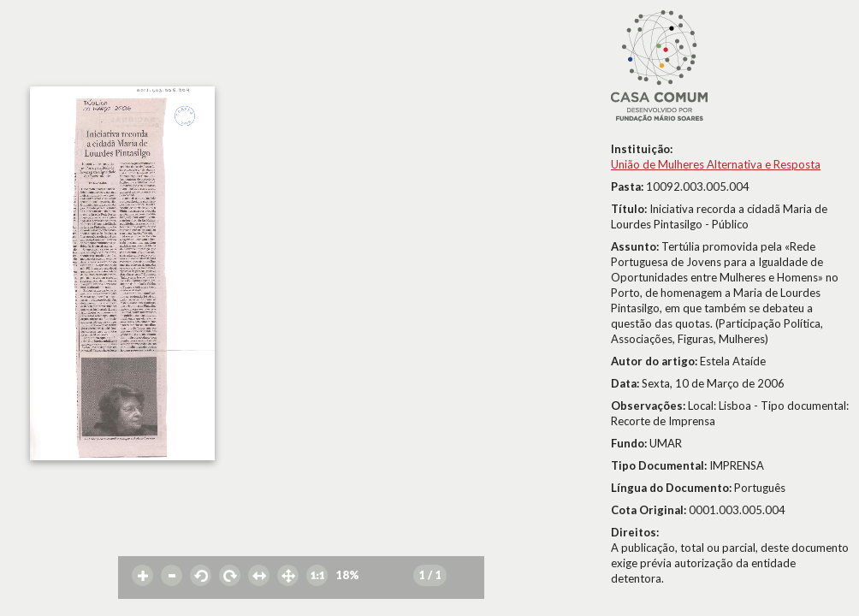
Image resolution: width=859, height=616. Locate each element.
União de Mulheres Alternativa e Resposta (716, 164)
